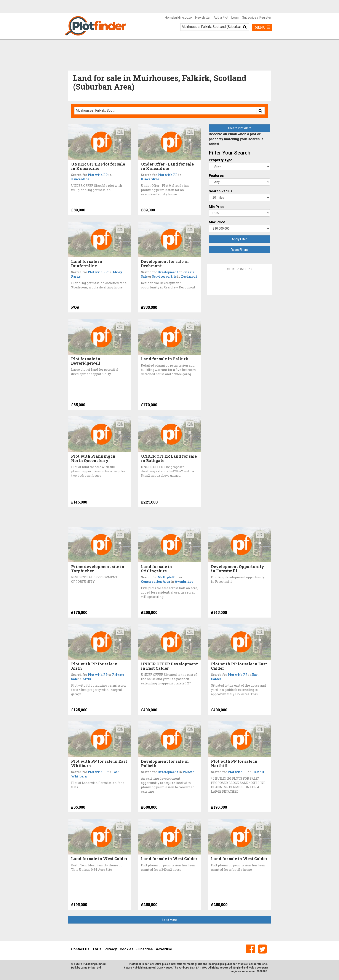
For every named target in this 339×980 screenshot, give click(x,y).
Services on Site (164, 276)
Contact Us (80, 949)
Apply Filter (239, 239)
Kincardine (80, 179)
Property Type (221, 160)
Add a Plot (221, 18)
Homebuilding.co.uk (178, 18)
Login (235, 18)
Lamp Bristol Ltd (91, 968)
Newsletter (203, 18)
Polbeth (189, 772)
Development (168, 272)
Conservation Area (155, 582)
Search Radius (221, 191)
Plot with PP (98, 175)
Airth (87, 679)
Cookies (127, 949)
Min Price (217, 207)
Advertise (164, 949)
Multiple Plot (168, 577)
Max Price (217, 222)
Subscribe (249, 18)
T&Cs (97, 949)
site (265, 964)
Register (265, 18)
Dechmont (189, 276)
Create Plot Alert (239, 128)
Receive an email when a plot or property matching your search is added (236, 139)
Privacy (111, 949)
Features (216, 176)
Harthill (259, 772)
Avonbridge (184, 582)
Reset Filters (239, 250)
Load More (170, 920)
